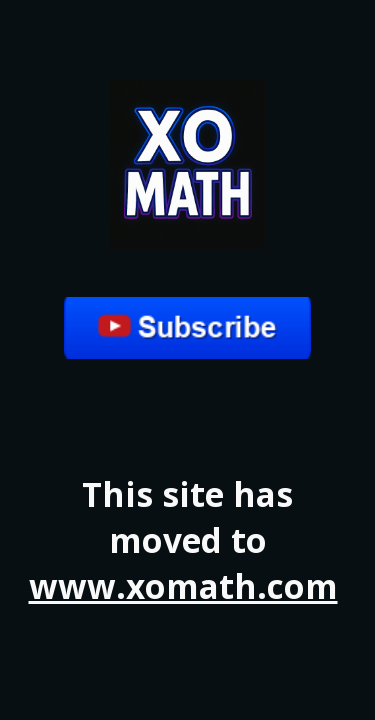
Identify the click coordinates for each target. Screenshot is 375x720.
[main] (188, 540)
